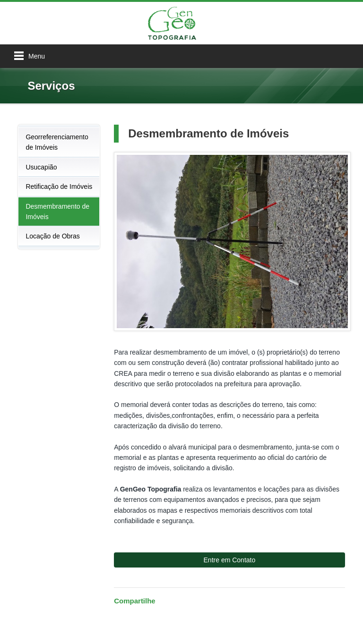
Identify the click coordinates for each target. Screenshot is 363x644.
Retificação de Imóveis (59, 186)
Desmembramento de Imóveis (57, 212)
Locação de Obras (52, 236)
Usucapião (41, 167)
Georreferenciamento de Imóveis (57, 142)
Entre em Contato (230, 560)
